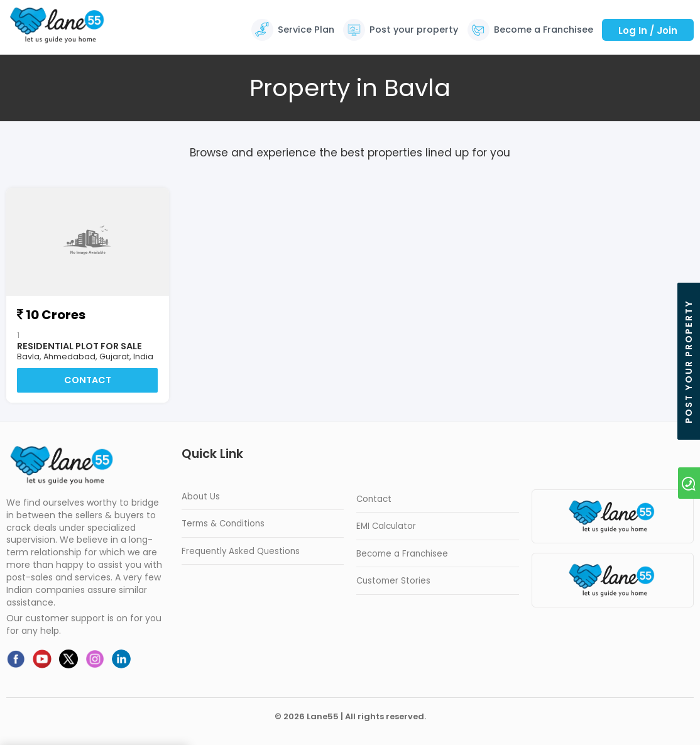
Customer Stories (393, 581)
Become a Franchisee (544, 30)
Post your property (414, 30)
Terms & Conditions (223, 524)
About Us (201, 497)
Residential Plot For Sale (79, 346)
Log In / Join (648, 30)
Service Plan (306, 30)
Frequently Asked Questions (241, 551)
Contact (88, 381)
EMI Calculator (386, 527)
